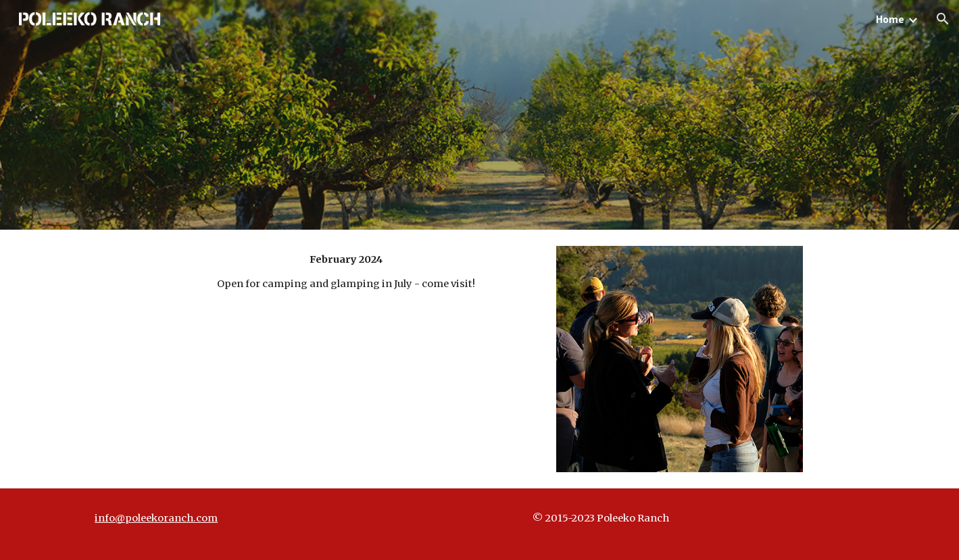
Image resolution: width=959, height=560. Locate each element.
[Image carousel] (680, 359)
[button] (943, 19)
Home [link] (890, 19)
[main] (346, 272)
